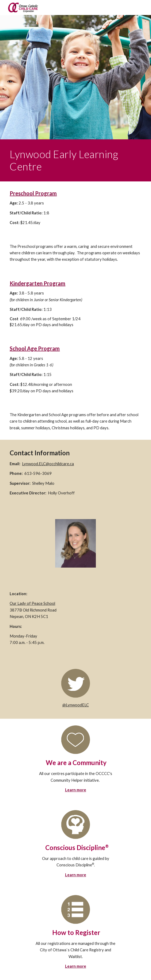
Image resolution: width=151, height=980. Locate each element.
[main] (75, 160)
